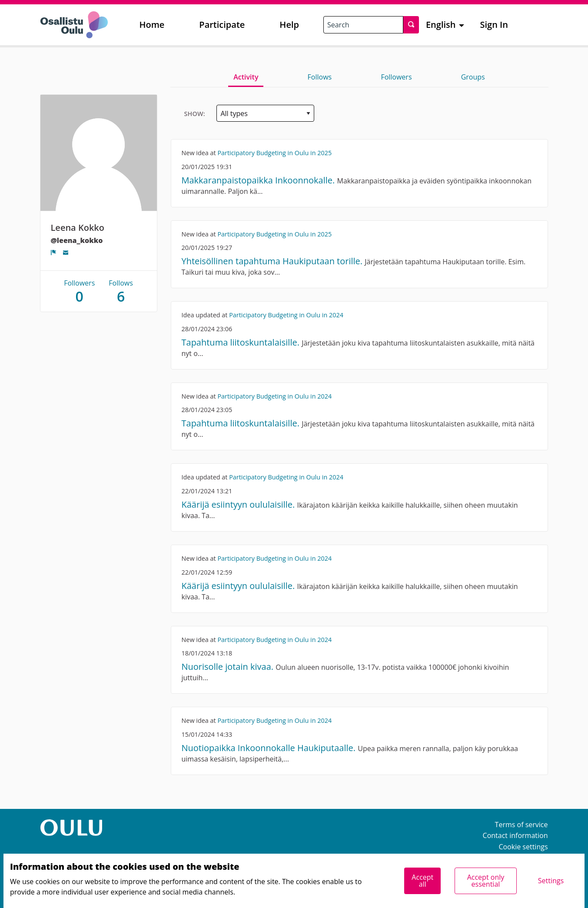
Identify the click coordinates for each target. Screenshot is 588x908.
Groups (473, 77)
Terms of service (522, 825)
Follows (320, 77)
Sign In (494, 25)
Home (152, 25)
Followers (396, 77)
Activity (246, 77)
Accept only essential (486, 881)
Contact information (515, 835)
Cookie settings (523, 847)
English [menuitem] (441, 25)
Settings (551, 881)
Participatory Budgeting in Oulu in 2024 (286, 315)
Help (289, 25)
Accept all (422, 881)
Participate (222, 25)
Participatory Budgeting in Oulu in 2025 (274, 153)
